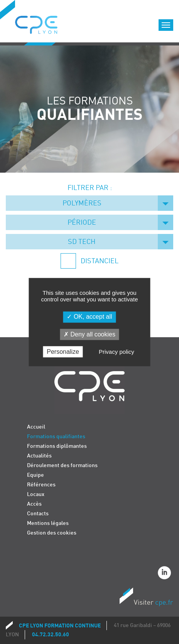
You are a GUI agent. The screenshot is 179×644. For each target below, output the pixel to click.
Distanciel (99, 261)
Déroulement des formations (62, 465)
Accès (34, 504)
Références (41, 485)
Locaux (36, 494)
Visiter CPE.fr (146, 598)
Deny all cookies (89, 334)
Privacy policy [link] (117, 352)
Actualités (39, 456)
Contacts (38, 514)
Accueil (36, 427)
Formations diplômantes (57, 446)
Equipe (35, 475)
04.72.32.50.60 (51, 635)
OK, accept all (89, 317)
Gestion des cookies (52, 533)
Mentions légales (48, 523)
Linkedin (165, 574)
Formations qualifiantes (56, 436)
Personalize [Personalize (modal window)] (63, 352)
